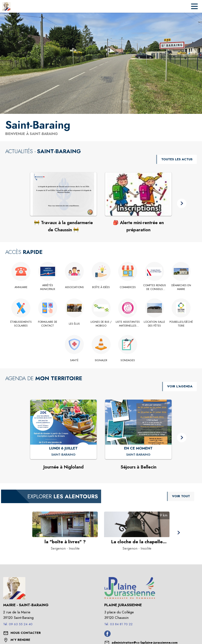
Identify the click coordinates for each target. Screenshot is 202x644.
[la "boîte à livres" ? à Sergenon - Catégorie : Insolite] (65, 542)
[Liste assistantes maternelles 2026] (128, 324)
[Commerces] (128, 287)
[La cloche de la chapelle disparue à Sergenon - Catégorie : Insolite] (137, 542)
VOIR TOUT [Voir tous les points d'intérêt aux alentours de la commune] (181, 496)
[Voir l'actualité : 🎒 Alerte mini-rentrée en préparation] (138, 194)
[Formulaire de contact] (48, 324)
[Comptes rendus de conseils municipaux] (154, 287)
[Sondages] (128, 360)
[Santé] (74, 360)
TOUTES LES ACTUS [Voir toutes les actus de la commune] (177, 159)
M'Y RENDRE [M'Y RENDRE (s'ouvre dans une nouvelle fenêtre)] (20, 640)
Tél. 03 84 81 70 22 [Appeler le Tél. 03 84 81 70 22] (118, 624)
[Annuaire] (21, 287)
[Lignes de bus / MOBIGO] (101, 324)
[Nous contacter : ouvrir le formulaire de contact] (26, 633)
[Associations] (74, 287)
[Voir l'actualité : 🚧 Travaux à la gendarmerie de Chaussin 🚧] (63, 194)
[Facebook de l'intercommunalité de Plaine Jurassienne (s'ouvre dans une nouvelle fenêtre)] (107, 636)
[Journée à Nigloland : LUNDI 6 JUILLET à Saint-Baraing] (63, 455)
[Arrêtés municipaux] (48, 287)
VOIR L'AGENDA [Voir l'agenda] (180, 386)
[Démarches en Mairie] (181, 287)
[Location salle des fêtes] (154, 324)
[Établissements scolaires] (21, 324)
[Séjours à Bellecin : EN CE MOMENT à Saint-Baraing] (138, 455)
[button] (182, 204)
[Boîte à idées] (101, 287)
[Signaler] (101, 360)
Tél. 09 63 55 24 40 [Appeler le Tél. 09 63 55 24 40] (18, 624)
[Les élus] (74, 324)
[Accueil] (6, 6)
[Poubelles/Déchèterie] (181, 324)
